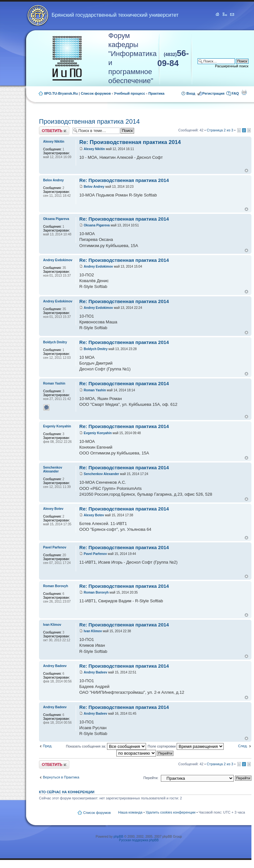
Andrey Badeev (96, 672)
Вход (191, 93)
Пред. (48, 746)
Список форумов (96, 93)
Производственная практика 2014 (89, 121)
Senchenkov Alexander (102, 474)
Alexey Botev (94, 515)
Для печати (244, 92)
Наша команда (130, 812)
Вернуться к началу (246, 171)
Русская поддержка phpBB (139, 840)
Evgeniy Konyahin (98, 433)
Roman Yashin (95, 390)
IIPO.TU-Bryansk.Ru (61, 93)
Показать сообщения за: (106, 746)
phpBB (118, 837)
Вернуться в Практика (61, 777)
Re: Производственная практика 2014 (130, 142)
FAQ (235, 93)
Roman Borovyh (96, 592)
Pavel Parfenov (95, 554)
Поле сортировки (186, 746)
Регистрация (214, 93)
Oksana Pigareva (97, 225)
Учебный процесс (130, 93)
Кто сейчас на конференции (67, 792)
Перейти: (151, 778)
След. (243, 746)
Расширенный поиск (232, 66)
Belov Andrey (94, 187)
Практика (156, 93)
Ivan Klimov (93, 631)
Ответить (54, 131)
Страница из (220, 130)
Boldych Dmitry (96, 349)
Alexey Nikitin (94, 149)
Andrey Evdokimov (98, 267)
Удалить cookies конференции (171, 812)
